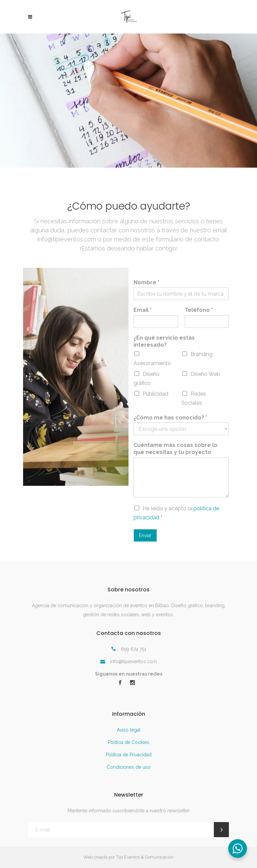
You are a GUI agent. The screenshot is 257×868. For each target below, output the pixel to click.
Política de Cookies (128, 742)
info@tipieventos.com (67, 239)
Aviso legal (129, 730)
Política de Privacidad (129, 755)
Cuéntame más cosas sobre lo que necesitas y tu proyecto (176, 449)
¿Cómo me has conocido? (170, 418)
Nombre (146, 282)
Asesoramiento (152, 363)
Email (143, 310)
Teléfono (199, 310)
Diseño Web (205, 374)
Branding (201, 354)
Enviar (145, 535)
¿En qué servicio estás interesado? (164, 341)
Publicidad (155, 394)
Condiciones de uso (129, 767)
